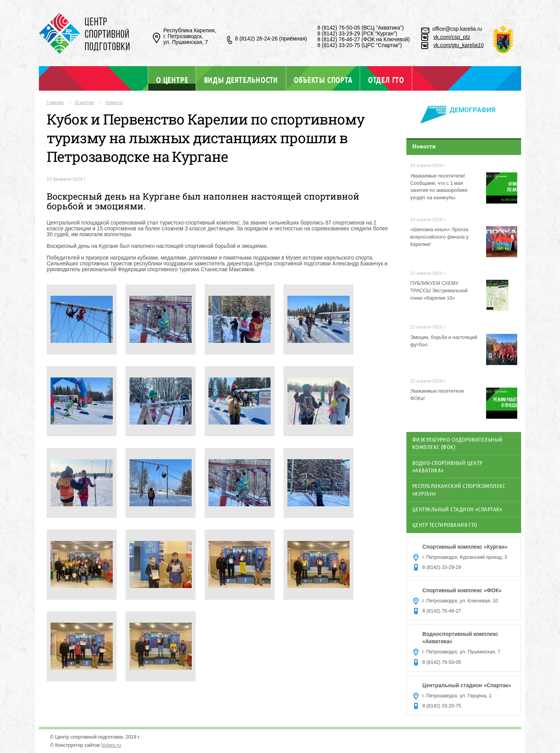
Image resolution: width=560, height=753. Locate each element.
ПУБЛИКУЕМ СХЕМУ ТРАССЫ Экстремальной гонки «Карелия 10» (439, 291)
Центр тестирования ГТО (445, 525)
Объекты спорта (323, 80)
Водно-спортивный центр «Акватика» (447, 466)
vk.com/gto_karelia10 (458, 45)
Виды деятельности (241, 80)
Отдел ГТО (386, 80)
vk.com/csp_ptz (452, 37)
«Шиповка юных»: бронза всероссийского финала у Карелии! (439, 237)
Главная (55, 102)
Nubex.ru (111, 745)
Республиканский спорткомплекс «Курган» (459, 489)
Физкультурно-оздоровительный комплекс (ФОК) (458, 443)
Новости (114, 102)
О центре (172, 80)
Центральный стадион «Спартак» (457, 509)
